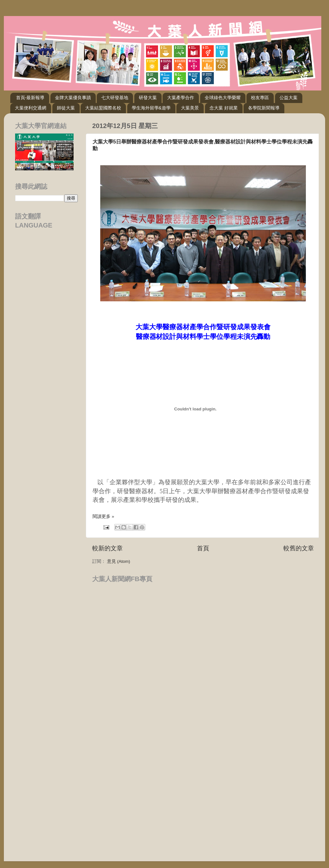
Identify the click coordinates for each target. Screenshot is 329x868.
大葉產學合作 (181, 98)
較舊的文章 (299, 548)
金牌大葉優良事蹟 (73, 98)
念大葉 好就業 (224, 108)
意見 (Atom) (119, 561)
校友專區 (260, 98)
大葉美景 (190, 108)
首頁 (203, 548)
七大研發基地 (115, 98)
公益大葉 (289, 98)
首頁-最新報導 (30, 98)
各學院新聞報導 (264, 108)
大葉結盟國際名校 (103, 108)
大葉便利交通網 (31, 108)
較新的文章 (107, 548)
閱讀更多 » (103, 516)
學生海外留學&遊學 (151, 108)
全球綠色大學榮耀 (223, 98)
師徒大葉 (66, 108)
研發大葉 (148, 98)
